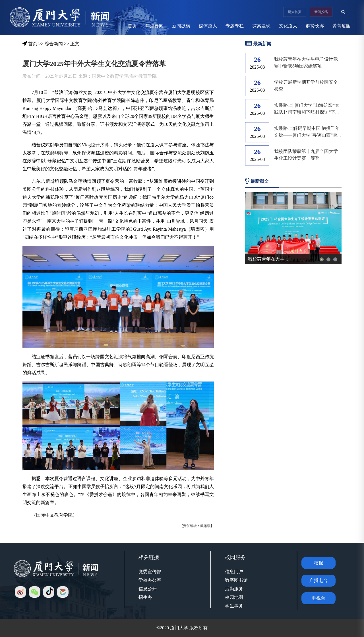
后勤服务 (234, 589)
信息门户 (234, 572)
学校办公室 (150, 580)
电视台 (318, 598)
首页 (132, 26)
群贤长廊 (315, 26)
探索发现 (261, 26)
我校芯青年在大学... (268, 259)
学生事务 (234, 606)
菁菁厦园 (342, 26)
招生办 (145, 597)
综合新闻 (54, 44)
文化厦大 (288, 26)
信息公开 (148, 589)
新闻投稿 (321, 12)
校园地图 (234, 597)
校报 (318, 563)
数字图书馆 (236, 580)
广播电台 (318, 580)
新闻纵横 (181, 26)
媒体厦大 (208, 26)
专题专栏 (235, 26)
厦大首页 (295, 12)
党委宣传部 (150, 572)
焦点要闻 (154, 26)
